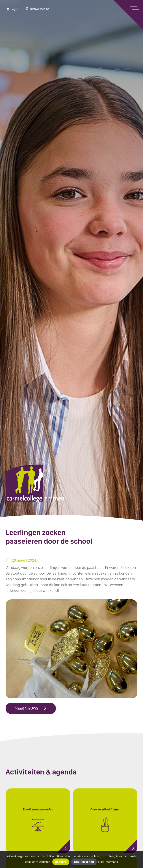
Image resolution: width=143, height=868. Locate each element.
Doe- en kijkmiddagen (105, 822)
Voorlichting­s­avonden (38, 822)
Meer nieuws (31, 708)
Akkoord (61, 862)
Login (12, 9)
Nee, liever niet (84, 862)
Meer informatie (108, 862)
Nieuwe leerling (37, 9)
